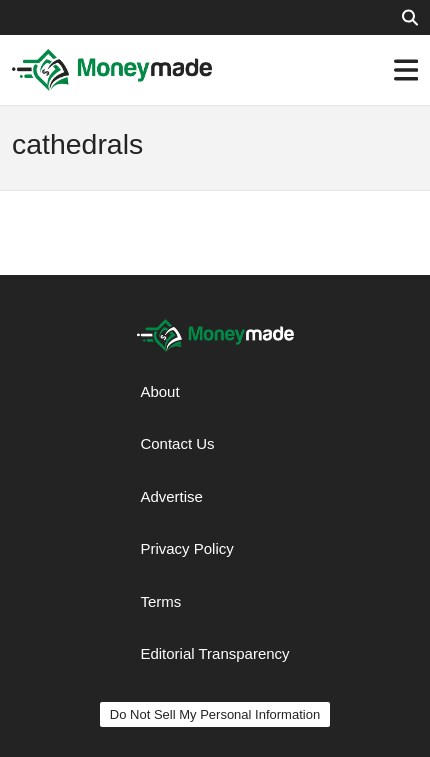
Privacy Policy (186, 548)
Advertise (171, 496)
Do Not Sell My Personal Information (215, 714)
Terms (160, 601)
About (159, 391)
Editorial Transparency (214, 653)
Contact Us (177, 443)
